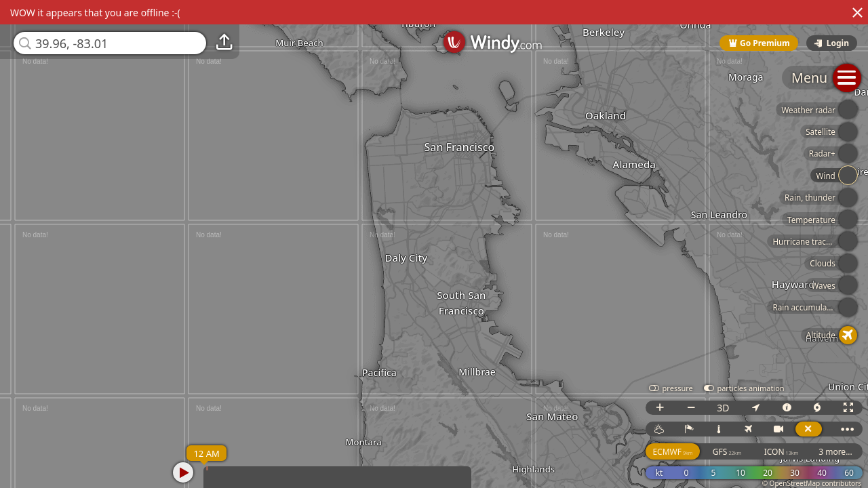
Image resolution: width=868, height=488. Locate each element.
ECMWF (672, 452)
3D (723, 408)
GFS (727, 452)
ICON (782, 452)
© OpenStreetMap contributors (812, 483)
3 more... (835, 452)
